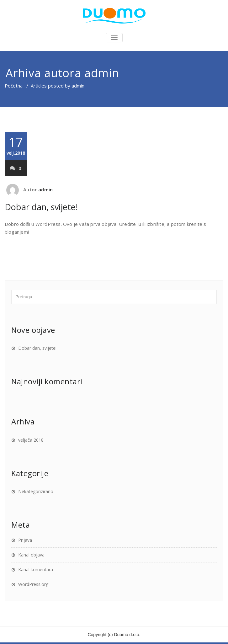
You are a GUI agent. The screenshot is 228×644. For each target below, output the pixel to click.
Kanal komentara (36, 569)
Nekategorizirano (36, 491)
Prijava (25, 540)
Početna (14, 86)
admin (102, 73)
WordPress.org (33, 584)
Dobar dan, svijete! (41, 207)
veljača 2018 (31, 440)
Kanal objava (31, 555)
